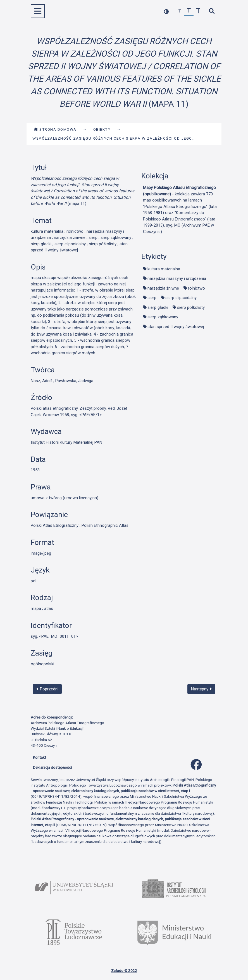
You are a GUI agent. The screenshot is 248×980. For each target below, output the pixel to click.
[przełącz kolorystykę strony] (166, 11)
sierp (152, 298)
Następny (201, 689)
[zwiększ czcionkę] (198, 11)
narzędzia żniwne (163, 288)
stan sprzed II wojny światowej (176, 327)
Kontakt (40, 757)
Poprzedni (47, 689)
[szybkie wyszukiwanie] (212, 11)
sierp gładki (158, 307)
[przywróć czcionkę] (189, 11)
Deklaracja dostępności (52, 767)
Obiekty (102, 129)
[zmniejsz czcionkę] (180, 11)
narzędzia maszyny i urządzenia (177, 278)
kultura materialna (164, 269)
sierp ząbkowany (163, 317)
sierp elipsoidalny (181, 298)
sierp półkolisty (191, 307)
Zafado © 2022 (124, 971)
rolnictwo (196, 288)
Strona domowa (55, 129)
